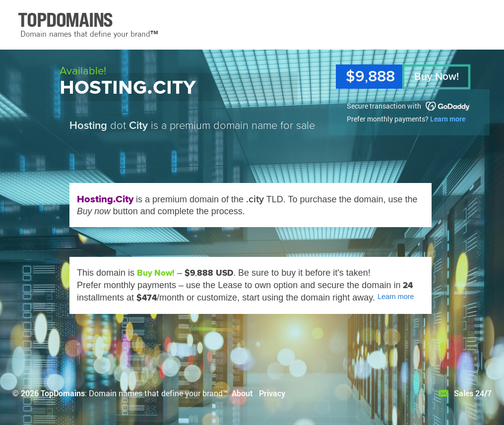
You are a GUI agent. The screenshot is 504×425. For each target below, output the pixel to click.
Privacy (272, 393)
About (242, 393)
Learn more (448, 119)
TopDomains (63, 393)
